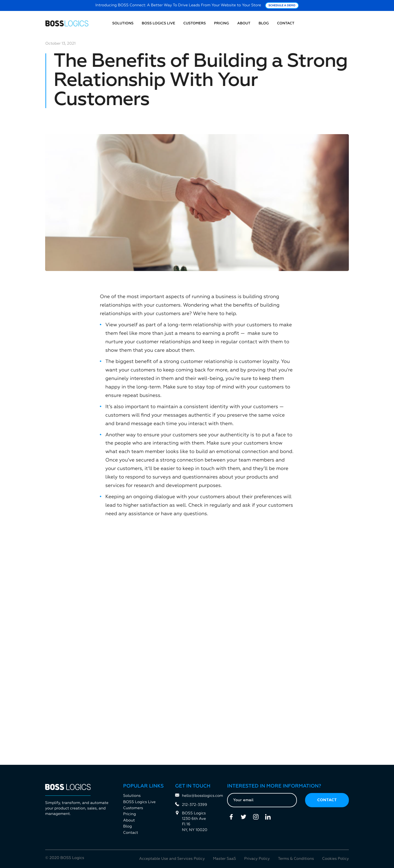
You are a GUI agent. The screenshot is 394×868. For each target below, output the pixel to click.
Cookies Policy (335, 859)
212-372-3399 (191, 804)
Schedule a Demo (282, 6)
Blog (264, 23)
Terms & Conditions (296, 859)
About (244, 23)
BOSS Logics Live (158, 23)
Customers (195, 23)
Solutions (123, 23)
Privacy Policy (257, 859)
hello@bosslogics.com (197, 795)
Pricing (221, 23)
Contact (286, 23)
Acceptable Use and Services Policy (172, 859)
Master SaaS (224, 859)
